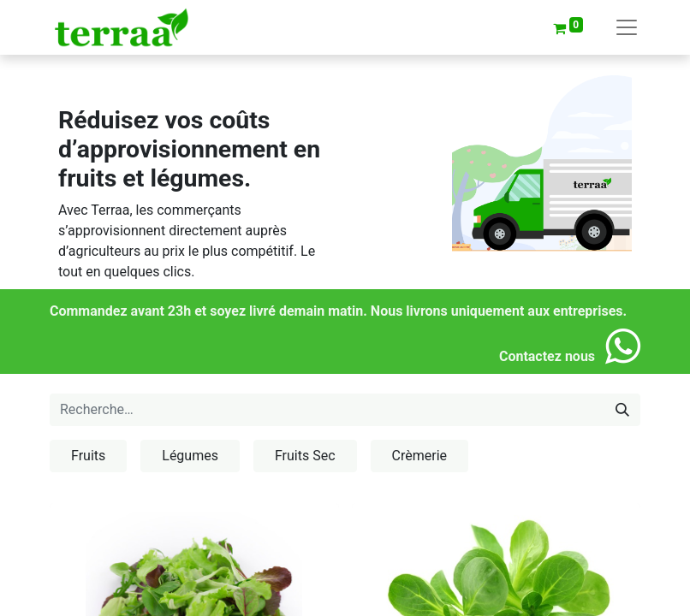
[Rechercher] (622, 410)
